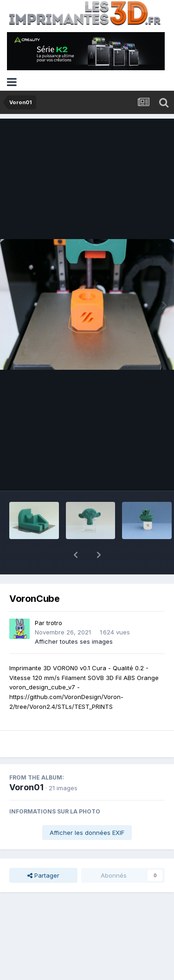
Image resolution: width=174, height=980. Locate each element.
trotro (54, 599)
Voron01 (26, 763)
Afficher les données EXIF (87, 808)
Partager (43, 851)
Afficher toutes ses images (74, 617)
